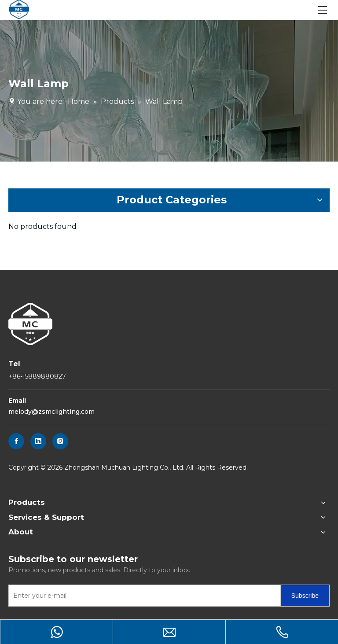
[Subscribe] (305, 596)
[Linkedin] (38, 441)
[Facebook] (16, 441)
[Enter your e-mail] (143, 596)
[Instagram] (60, 441)
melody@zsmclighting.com (51, 412)
